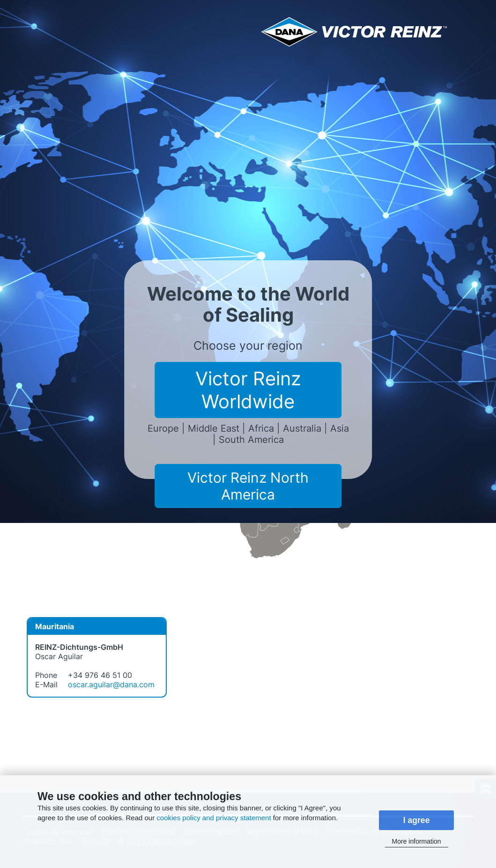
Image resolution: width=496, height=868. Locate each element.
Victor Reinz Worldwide (248, 390)
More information (417, 841)
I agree (417, 820)
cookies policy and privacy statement (214, 818)
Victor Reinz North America (248, 486)
